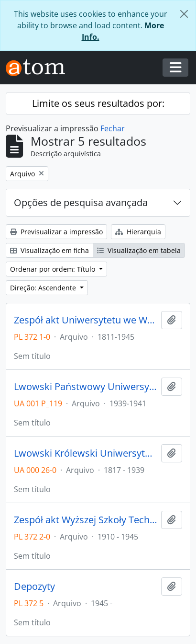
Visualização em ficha (49, 250)
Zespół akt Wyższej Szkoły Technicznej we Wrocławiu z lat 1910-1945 (86, 520)
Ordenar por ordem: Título (54, 269)
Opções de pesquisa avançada (81, 202)
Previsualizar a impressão (56, 232)
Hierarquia (138, 232)
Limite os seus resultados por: (98, 103)
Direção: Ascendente (44, 288)
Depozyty (34, 586)
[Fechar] (184, 14)
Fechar (113, 128)
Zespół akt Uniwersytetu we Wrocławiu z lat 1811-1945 (86, 320)
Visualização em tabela (139, 250)
